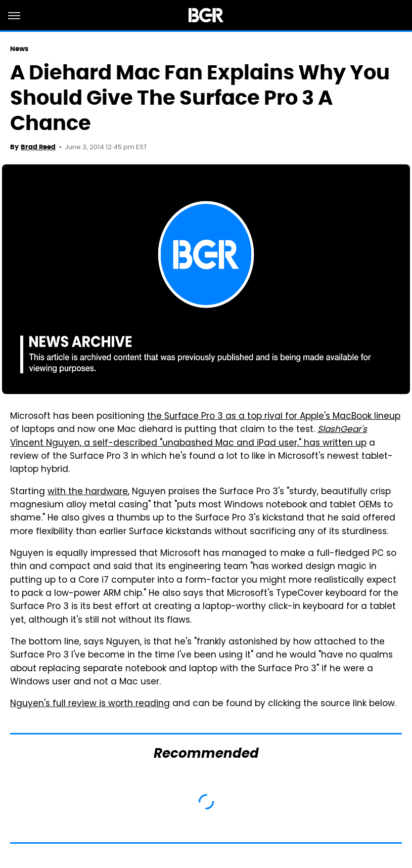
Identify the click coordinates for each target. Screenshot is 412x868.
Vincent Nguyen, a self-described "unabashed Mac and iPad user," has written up (189, 437)
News (19, 49)
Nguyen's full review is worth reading (90, 704)
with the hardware (88, 492)
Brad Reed (38, 147)
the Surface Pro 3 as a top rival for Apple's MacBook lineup (274, 417)
